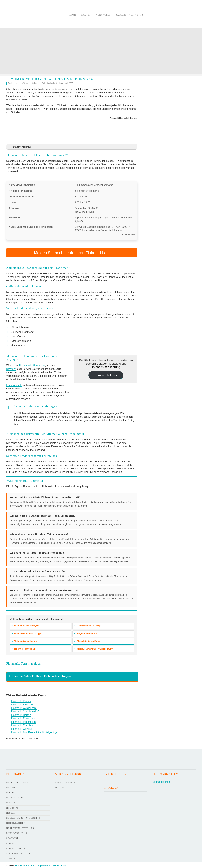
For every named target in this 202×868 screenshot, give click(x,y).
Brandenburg (15, 797)
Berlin (10, 792)
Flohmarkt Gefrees (21, 728)
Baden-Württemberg (19, 782)
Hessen (11, 812)
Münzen (60, 787)
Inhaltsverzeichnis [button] (20, 147)
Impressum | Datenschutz (52, 865)
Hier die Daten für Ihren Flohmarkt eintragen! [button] (40, 675)
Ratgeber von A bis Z (129, 15)
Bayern (11, 787)
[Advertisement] (101, 52)
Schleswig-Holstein (19, 852)
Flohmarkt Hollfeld (21, 714)
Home (73, 15)
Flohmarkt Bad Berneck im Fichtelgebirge (34, 731)
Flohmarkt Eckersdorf (23, 717)
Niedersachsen (16, 822)
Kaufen (86, 15)
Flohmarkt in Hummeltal (32, 365)
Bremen (11, 802)
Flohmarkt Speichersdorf (25, 711)
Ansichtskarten (65, 782)
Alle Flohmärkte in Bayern (25, 625)
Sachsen (12, 842)
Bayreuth (11, 368)
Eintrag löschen (161, 781)
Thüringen (13, 857)
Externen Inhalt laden (106, 374)
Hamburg (12, 807)
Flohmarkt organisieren (24, 640)
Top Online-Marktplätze (24, 648)
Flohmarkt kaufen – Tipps (88, 625)
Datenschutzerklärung (105, 366)
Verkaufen (103, 15)
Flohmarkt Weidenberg (24, 707)
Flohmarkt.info (14, 384)
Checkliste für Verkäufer (87, 640)
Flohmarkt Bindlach (22, 704)
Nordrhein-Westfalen (20, 827)
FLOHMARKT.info (25, 865)
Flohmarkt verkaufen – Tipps (27, 633)
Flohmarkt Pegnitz (21, 700)
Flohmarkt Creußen (22, 724)
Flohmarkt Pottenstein (23, 721)
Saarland (13, 837)
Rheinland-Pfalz (17, 832)
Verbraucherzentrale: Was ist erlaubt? (94, 648)
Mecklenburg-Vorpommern (24, 817)
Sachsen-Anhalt (17, 847)
